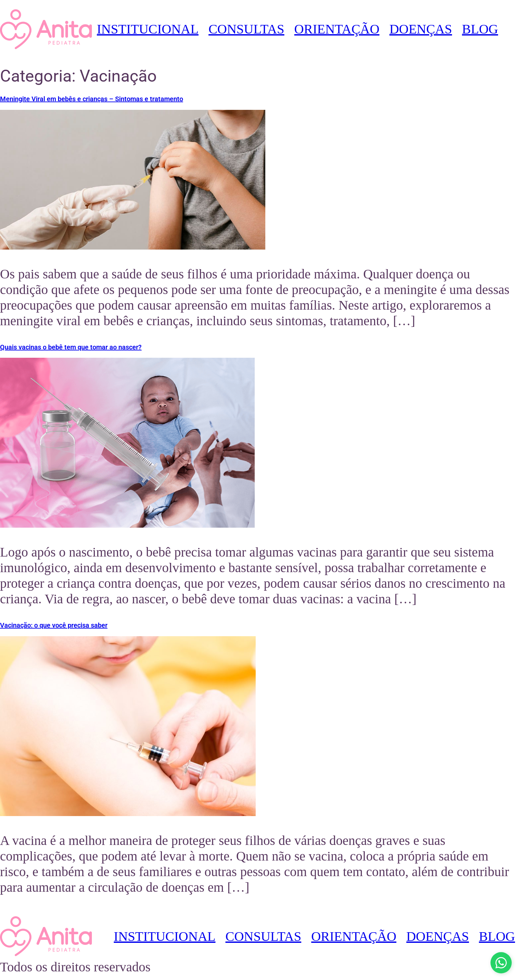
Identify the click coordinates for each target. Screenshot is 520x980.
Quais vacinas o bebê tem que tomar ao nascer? (71, 347)
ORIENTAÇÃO (337, 29)
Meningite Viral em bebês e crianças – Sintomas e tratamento (92, 99)
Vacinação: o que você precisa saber (54, 625)
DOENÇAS (421, 29)
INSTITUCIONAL (148, 29)
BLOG (480, 29)
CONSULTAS (247, 29)
